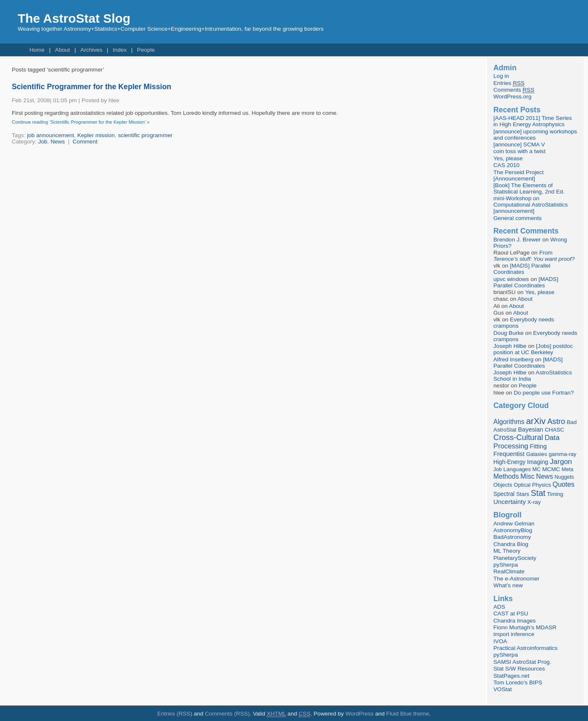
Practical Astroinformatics (526, 648)
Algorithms (509, 422)
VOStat (503, 689)
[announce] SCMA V (519, 144)
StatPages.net (511, 676)
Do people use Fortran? (544, 393)
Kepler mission (96, 135)
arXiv (536, 421)
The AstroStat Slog (74, 18)
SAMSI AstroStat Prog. (522, 662)
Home (37, 50)
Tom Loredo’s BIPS (518, 683)
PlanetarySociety (515, 558)
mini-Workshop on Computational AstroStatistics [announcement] (531, 205)
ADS (499, 607)
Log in (501, 76)
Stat (538, 493)
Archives (91, 50)
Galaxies (537, 454)
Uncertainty (510, 502)
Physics (542, 485)
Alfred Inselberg (513, 359)
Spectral (504, 494)
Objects (503, 485)
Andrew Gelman (514, 524)
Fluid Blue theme (408, 714)
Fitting (538, 446)
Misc (527, 476)
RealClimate (509, 571)
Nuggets (564, 477)
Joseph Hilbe (510, 346)
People (146, 50)
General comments (518, 218)
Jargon (561, 461)
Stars (523, 494)
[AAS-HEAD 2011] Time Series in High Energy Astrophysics (533, 121)
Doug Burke (509, 333)
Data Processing (526, 442)
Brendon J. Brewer (517, 240)
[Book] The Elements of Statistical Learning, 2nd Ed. (529, 188)
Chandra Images (515, 621)
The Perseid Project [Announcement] (518, 175)
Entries (509, 83)
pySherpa (506, 565)
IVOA (500, 641)
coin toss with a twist (519, 151)
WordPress (359, 714)
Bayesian (531, 429)
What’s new (508, 585)
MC (537, 469)
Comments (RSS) (227, 714)
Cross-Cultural (518, 437)
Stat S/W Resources (519, 669)
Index (120, 50)
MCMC (551, 469)
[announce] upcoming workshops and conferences (535, 135)
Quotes (564, 484)
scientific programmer (145, 135)
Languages (517, 469)
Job (43, 142)
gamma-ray (562, 454)
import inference (514, 634)
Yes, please (508, 158)
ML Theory (507, 551)
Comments (514, 90)
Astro (556, 421)
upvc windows (511, 279)
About (63, 50)
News (58, 142)
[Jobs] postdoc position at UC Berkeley (533, 349)
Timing (555, 494)
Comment (85, 142)
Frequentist (509, 454)
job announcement (50, 135)
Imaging (538, 462)
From (534, 256)
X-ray (534, 502)
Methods (506, 476)
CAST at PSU (511, 614)
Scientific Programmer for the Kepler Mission (91, 87)
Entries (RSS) (175, 714)
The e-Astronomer (516, 579)
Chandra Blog (511, 544)
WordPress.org (512, 97)
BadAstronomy (512, 537)
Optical (522, 485)
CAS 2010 (506, 165)
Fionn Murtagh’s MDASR (525, 627)
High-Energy (509, 462)
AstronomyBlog (513, 530)
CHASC (554, 430)
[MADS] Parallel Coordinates (522, 269)
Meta (567, 469)
